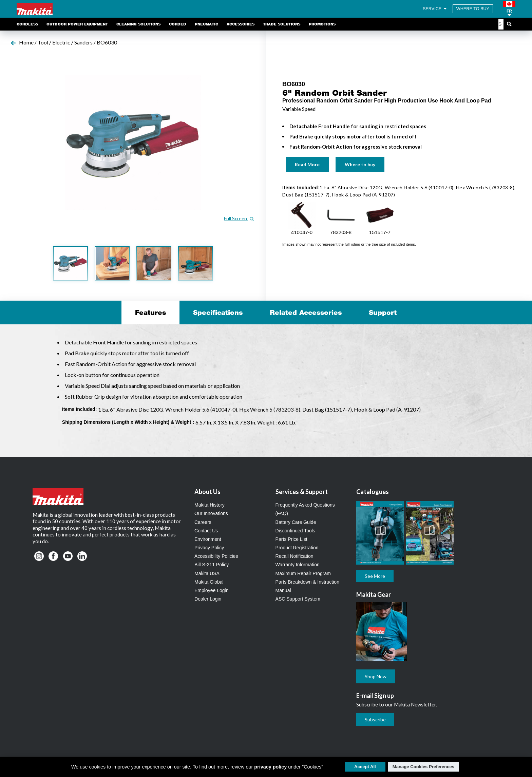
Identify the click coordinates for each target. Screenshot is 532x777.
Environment (208, 539)
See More (375, 576)
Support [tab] (383, 312)
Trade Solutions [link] (282, 24)
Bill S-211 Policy (212, 565)
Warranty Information (298, 565)
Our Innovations (211, 513)
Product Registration (297, 548)
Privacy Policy (209, 548)
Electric (61, 42)
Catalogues (373, 492)
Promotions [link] (322, 24)
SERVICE (435, 9)
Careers (203, 522)
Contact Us (206, 531)
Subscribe (375, 719)
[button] (509, 9)
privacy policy (270, 767)
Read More (307, 164)
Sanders (83, 42)
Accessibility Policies (216, 556)
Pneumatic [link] (206, 24)
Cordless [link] (27, 24)
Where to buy (360, 164)
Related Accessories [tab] (306, 312)
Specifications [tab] (218, 312)
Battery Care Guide (296, 522)
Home (26, 42)
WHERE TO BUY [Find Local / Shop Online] (473, 9)
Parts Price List (291, 539)
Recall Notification (294, 556)
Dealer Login (208, 599)
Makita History (210, 505)
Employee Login (211, 590)
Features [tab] (150, 312)
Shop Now (376, 676)
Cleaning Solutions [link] (138, 24)
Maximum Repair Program (303, 573)
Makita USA (207, 573)
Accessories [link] (241, 24)
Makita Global (209, 582)
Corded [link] (178, 24)
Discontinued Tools (295, 531)
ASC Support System (298, 599)
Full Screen (239, 218)
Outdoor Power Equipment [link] (77, 24)
